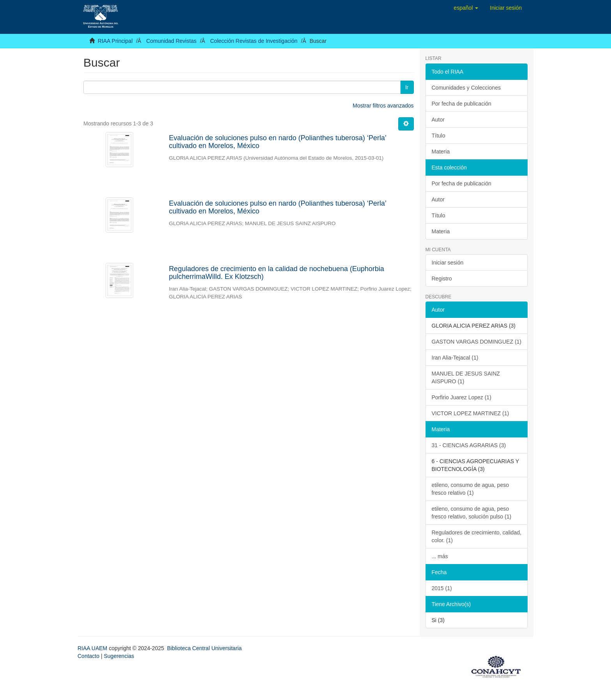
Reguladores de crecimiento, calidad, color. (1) (477, 536)
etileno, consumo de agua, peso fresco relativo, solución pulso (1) (472, 513)
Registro (442, 279)
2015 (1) (442, 588)
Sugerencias (119, 656)
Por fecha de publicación (462, 104)
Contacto (88, 656)
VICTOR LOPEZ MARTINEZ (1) (471, 413)
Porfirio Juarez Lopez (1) (462, 397)
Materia (441, 152)
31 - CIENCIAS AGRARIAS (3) (469, 445)
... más (440, 556)
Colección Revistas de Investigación (254, 41)
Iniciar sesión (448, 263)
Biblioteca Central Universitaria (204, 648)
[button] (466, 8)
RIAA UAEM (93, 648)
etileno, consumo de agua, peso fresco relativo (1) (470, 489)
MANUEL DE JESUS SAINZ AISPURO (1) (466, 377)
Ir (407, 87)
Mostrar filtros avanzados (383, 106)
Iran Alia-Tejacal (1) (455, 358)
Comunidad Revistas (171, 41)
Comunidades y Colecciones (466, 88)
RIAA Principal (115, 41)
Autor (438, 120)
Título (439, 136)
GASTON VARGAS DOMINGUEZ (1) (477, 342)
